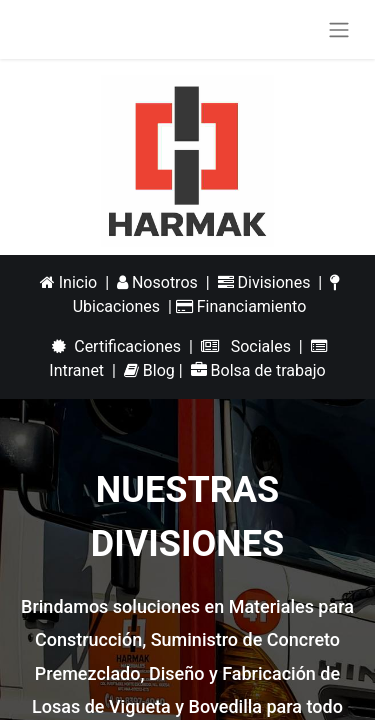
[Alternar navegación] (339, 29)
